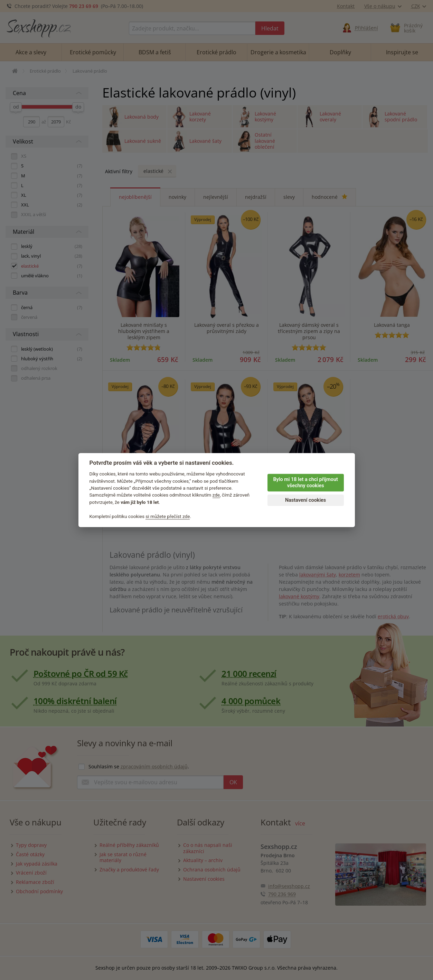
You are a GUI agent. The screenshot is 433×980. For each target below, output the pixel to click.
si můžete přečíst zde (168, 516)
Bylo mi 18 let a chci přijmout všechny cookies (305, 483)
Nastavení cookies (305, 500)
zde (216, 495)
